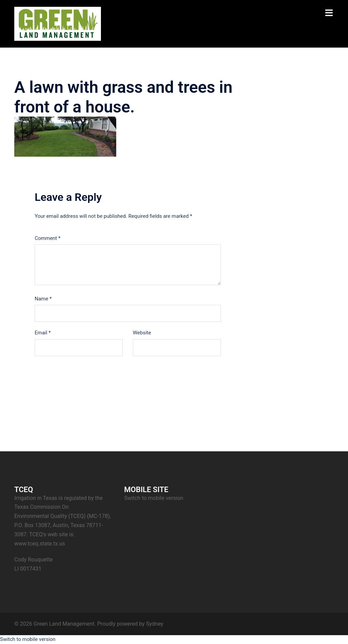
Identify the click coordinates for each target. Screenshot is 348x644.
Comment (48, 238)
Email (43, 333)
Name (43, 299)
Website (142, 333)
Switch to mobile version (154, 498)
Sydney (155, 624)
